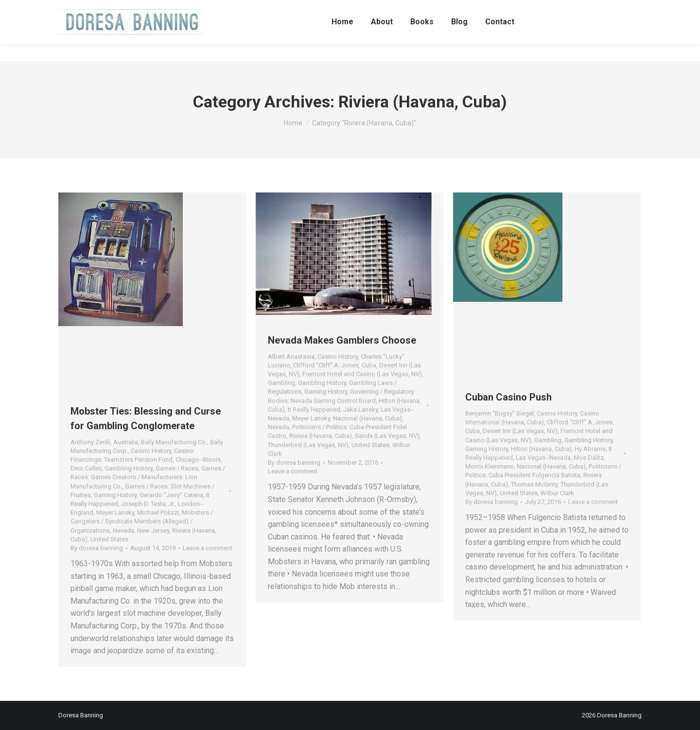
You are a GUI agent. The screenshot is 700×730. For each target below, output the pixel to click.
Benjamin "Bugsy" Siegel (499, 413)
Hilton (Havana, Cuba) (541, 449)
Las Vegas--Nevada (543, 458)
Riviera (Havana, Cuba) (321, 436)
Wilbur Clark (557, 493)
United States (109, 539)
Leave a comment (208, 548)
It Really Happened (314, 409)
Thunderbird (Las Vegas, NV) (308, 445)
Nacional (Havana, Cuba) (367, 418)
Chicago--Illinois (198, 460)
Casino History (151, 451)
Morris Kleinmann (490, 466)
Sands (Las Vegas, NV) (387, 436)
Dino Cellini (86, 468)
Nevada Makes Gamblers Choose (342, 340)
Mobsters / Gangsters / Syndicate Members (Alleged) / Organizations (142, 521)
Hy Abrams (590, 449)
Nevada (123, 530)
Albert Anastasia (291, 356)
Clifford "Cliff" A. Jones (326, 365)
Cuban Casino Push (508, 397)
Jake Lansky (360, 409)
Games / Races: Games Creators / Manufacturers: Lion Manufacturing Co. (148, 477)
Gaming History (115, 495)
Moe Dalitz (589, 458)
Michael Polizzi (158, 513)
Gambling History (129, 468)
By (97, 548)
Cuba (369, 365)
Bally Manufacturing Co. (174, 442)
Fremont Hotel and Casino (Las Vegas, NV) (362, 374)
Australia (126, 442)
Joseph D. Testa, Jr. (148, 504)
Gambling (281, 383)
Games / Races (177, 468)
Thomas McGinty (534, 484)
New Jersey (153, 530)
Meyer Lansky (115, 513)
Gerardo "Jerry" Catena (171, 495)
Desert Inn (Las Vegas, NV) (520, 431)
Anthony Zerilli (90, 442)
